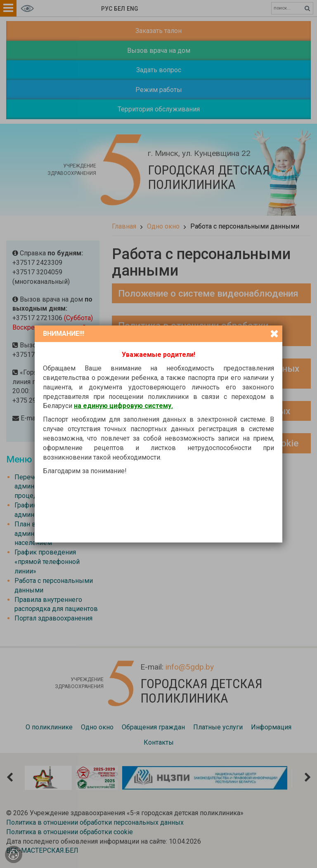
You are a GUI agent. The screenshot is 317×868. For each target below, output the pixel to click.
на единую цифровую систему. (123, 406)
